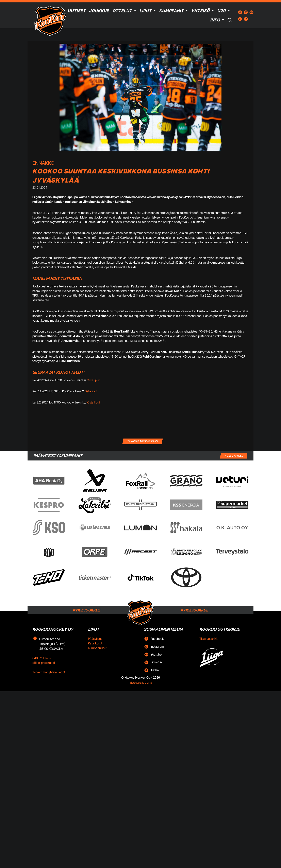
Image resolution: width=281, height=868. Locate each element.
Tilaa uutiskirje (209, 639)
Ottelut (122, 11)
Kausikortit (95, 643)
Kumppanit (171, 11)
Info (215, 20)
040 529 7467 (42, 658)
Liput (146, 11)
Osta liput (93, 380)
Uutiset (77, 11)
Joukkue (99, 11)
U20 (221, 11)
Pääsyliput (95, 639)
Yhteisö (200, 11)
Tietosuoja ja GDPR (141, 683)
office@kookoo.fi (44, 663)
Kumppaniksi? (97, 648)
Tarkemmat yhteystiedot (49, 672)
